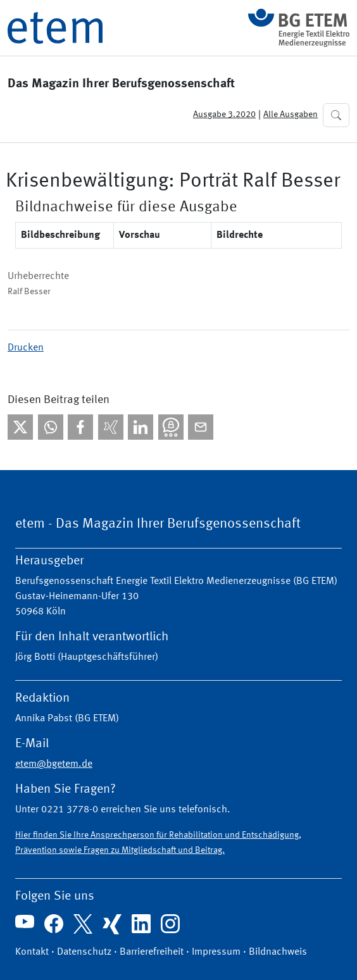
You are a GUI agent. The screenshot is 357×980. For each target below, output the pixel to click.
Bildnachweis (278, 952)
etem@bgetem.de (54, 764)
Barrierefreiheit (152, 952)
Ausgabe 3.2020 (224, 115)
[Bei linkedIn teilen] (141, 427)
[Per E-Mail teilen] (201, 427)
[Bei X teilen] (20, 427)
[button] (336, 115)
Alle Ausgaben (291, 115)
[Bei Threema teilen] (171, 427)
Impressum (216, 952)
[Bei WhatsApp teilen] (51, 427)
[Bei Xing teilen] (111, 427)
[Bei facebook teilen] (80, 427)
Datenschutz (84, 952)
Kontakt (32, 952)
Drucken (26, 348)
